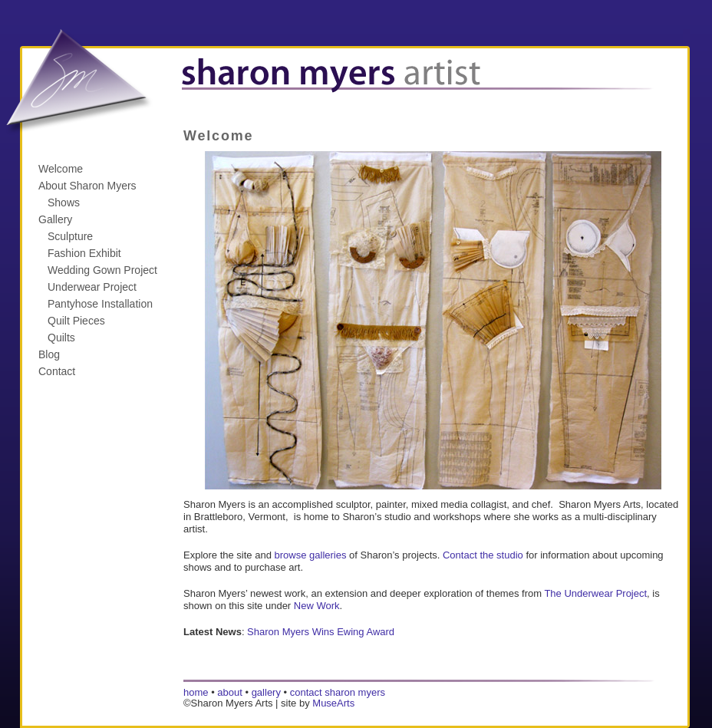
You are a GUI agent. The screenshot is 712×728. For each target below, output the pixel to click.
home (196, 692)
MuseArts (333, 703)
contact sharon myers (338, 692)
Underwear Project (92, 287)
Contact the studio (483, 555)
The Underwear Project (595, 593)
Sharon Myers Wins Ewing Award (321, 632)
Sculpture (70, 236)
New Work (317, 606)
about (230, 692)
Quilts (61, 338)
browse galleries (311, 555)
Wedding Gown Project (102, 270)
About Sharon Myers (87, 186)
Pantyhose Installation (100, 304)
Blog (49, 354)
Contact (57, 371)
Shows (64, 203)
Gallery (55, 219)
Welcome (61, 169)
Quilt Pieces (76, 321)
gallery (266, 692)
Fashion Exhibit (84, 253)
